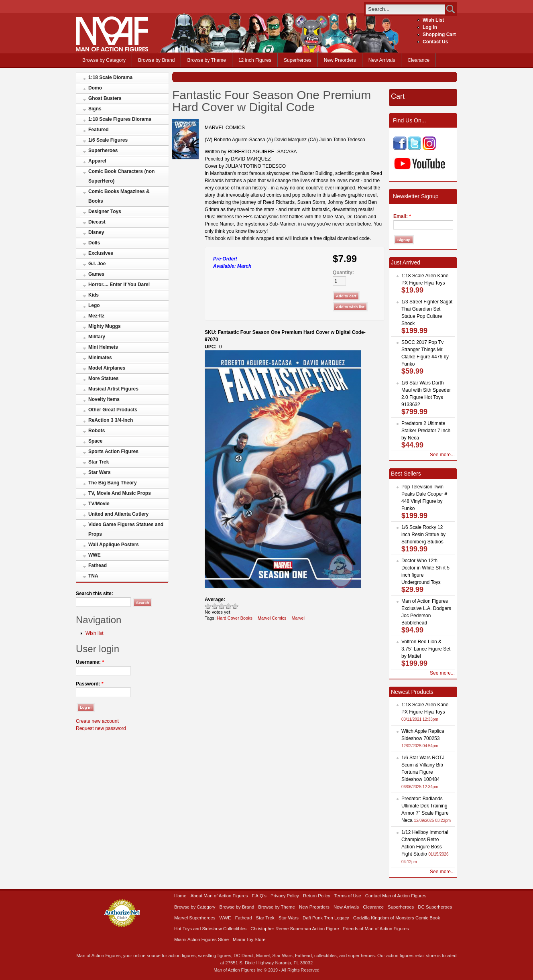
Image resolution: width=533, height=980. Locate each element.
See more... (442, 455)
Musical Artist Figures (113, 389)
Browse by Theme (206, 60)
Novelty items (104, 399)
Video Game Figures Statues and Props (126, 529)
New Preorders (340, 60)
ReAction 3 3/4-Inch (111, 420)
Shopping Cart (439, 35)
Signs (95, 109)
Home (180, 896)
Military (97, 337)
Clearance (418, 60)
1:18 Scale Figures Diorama (120, 119)
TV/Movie (99, 504)
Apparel (97, 161)
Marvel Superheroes (195, 918)
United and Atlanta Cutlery (118, 514)
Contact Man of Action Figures (396, 896)
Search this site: (95, 594)
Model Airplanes (107, 368)
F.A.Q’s (259, 896)
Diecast (97, 222)
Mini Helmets (103, 347)
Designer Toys (105, 211)
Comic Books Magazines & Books (119, 196)
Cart (398, 96)
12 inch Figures (255, 60)
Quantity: (343, 272)
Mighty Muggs (105, 326)
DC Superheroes (435, 907)
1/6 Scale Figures (108, 140)
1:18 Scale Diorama (110, 77)
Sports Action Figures (113, 451)
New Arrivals (382, 60)
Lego (94, 305)
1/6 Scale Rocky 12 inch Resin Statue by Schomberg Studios (423, 535)
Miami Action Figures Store (201, 939)
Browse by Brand (156, 60)
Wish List (433, 20)
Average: (215, 600)
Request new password (101, 728)
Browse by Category (104, 60)
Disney (96, 232)
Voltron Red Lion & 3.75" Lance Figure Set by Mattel (426, 649)
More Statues (103, 378)
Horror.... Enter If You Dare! (119, 285)
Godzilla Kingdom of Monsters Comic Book (397, 918)
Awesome (235, 606)
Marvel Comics (272, 618)
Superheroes (298, 60)
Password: (90, 684)
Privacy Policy (285, 896)
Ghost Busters (105, 98)
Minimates (100, 358)
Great (229, 606)
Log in (430, 27)
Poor (208, 606)
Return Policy (317, 896)
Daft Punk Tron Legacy (326, 918)
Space (95, 441)
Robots (97, 431)
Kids (94, 295)
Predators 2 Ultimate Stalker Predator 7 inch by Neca (426, 431)
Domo (95, 88)
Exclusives (101, 253)
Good (222, 606)
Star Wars (100, 472)
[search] (405, 9)
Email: (402, 216)
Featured (99, 130)
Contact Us (435, 42)
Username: (90, 662)
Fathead (98, 565)
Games (96, 274)
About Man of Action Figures (219, 896)
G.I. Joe (97, 264)
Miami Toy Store (249, 939)
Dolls (94, 243)
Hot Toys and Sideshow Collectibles (210, 929)
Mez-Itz (96, 316)
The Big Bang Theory (113, 483)
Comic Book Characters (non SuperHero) (121, 176)
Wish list (95, 633)
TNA (93, 576)
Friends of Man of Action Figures (376, 929)
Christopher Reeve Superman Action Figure (295, 929)
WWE (95, 555)
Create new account (97, 721)
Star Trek (99, 462)
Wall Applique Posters (114, 545)
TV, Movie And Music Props (120, 493)
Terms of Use (348, 896)
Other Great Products (113, 410)
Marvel (298, 618)
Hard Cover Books (234, 618)
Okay (215, 606)
